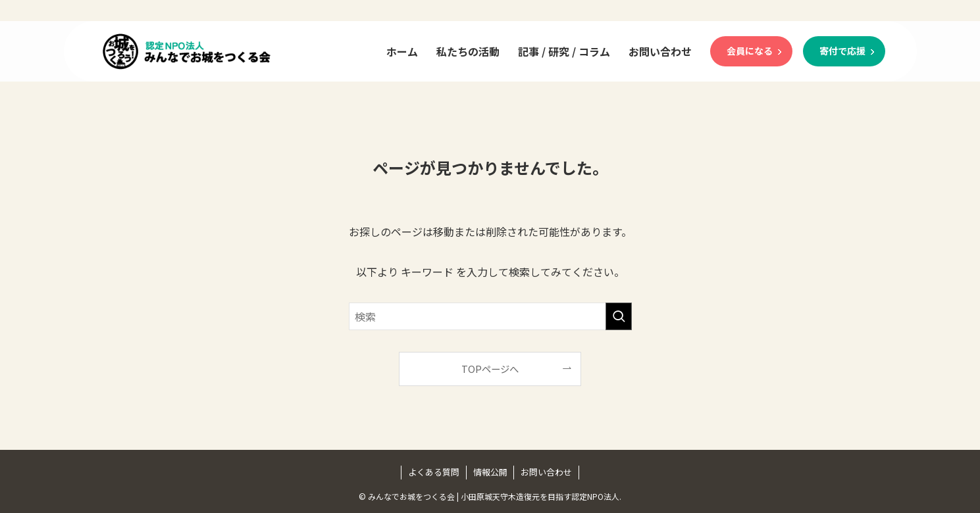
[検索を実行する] (619, 316)
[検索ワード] (490, 316)
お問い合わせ (546, 472)
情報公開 (490, 472)
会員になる (750, 51)
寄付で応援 (842, 51)
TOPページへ (490, 369)
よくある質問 (434, 472)
